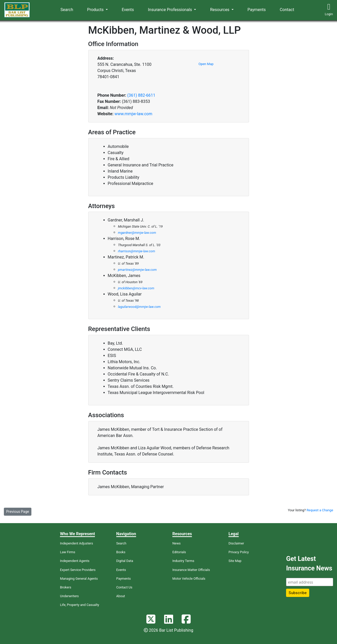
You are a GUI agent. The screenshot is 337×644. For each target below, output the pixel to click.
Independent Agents (75, 561)
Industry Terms (183, 561)
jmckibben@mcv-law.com (136, 288)
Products (96, 10)
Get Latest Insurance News (309, 564)
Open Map (206, 64)
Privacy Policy (239, 552)
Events (128, 10)
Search (67, 10)
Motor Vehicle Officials (189, 579)
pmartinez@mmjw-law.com (138, 270)
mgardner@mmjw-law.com (137, 233)
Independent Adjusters (76, 543)
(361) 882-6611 (141, 95)
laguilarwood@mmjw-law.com (139, 307)
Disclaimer (236, 543)
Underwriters (69, 596)
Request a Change (320, 510)
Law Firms (68, 552)
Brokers (66, 587)
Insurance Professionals (170, 10)
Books (121, 552)
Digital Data (125, 561)
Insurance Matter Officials (191, 570)
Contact (287, 10)
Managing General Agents (79, 579)
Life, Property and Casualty (79, 605)
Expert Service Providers (78, 570)
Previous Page (18, 512)
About (121, 596)
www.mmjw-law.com (133, 114)
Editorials (179, 552)
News (176, 543)
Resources (220, 10)
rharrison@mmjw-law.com (137, 251)
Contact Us (124, 587)
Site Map (235, 561)
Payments (257, 10)
